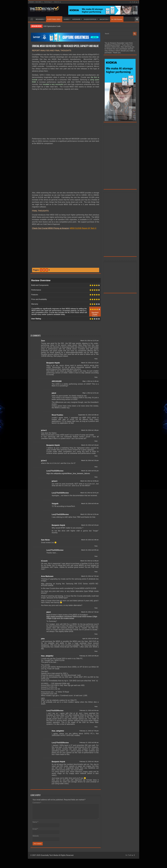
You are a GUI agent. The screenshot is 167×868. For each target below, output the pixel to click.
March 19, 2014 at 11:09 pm (89, 561)
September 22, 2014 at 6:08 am (88, 415)
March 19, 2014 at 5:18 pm (90, 445)
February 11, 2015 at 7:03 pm (89, 731)
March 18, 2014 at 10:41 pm (89, 493)
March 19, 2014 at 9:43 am (90, 504)
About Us (57, 2)
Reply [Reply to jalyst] (96, 634)
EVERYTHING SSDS (54, 19)
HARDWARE (76, 19)
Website (36, 836)
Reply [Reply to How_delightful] (96, 706)
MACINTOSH (104, 19)
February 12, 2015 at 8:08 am (89, 743)
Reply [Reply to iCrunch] (96, 572)
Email (35, 829)
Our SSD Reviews (117, 19)
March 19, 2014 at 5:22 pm (90, 363)
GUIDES (66, 19)
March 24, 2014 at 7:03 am (90, 576)
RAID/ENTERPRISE (90, 19)
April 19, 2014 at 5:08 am (91, 639)
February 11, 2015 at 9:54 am (89, 710)
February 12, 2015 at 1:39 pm (89, 762)
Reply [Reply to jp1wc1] (96, 441)
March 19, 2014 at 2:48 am (90, 540)
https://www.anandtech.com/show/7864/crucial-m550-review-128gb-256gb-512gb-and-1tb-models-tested (72, 617)
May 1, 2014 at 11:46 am (91, 381)
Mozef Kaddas (58, 415)
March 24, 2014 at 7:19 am (90, 612)
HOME (32, 19)
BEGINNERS (40, 19)
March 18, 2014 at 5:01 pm (90, 471)
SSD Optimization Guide (52, 26)
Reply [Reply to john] (96, 651)
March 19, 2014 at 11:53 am (89, 514)
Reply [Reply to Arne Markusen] (96, 608)
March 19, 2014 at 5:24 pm (90, 525)
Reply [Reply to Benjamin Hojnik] (96, 377)
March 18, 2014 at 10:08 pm (89, 481)
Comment (37, 803)
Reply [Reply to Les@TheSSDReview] (96, 477)
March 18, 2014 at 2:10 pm (90, 460)
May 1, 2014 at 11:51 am (91, 393)
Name (35, 822)
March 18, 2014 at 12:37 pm (89, 341)
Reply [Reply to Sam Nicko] (96, 546)
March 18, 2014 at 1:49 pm (90, 430)
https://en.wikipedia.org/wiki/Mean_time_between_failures (68, 473)
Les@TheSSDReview (55, 471)
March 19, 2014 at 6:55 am (90, 550)
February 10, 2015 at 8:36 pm (89, 656)
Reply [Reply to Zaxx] (96, 359)
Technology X (48, 2)
